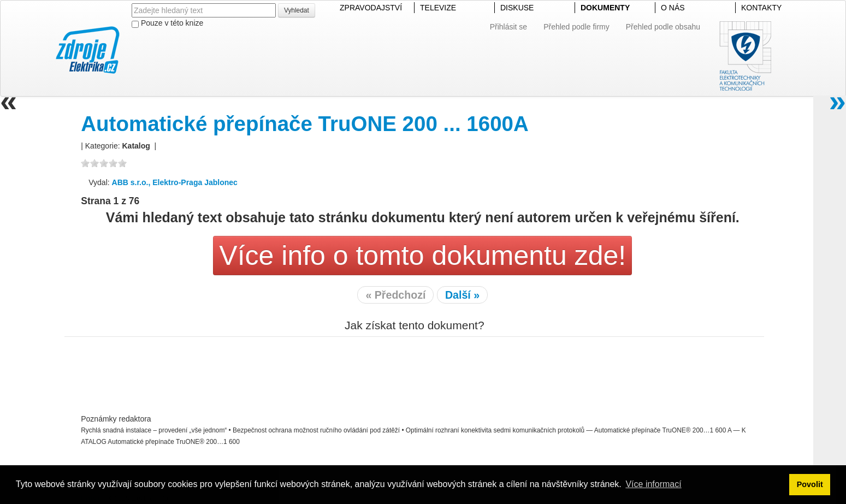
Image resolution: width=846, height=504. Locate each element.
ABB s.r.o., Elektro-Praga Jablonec (175, 182)
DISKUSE (517, 8)
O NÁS (673, 8)
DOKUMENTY (605, 8)
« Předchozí (395, 295)
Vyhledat (297, 10)
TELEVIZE (438, 8)
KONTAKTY (761, 8)
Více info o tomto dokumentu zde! (422, 256)
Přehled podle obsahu (663, 27)
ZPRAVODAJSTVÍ (371, 8)
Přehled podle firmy (576, 27)
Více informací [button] (653, 484)
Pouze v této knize (167, 23)
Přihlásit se (508, 27)
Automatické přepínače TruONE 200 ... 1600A (305, 124)
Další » (462, 295)
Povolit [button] (810, 484)
